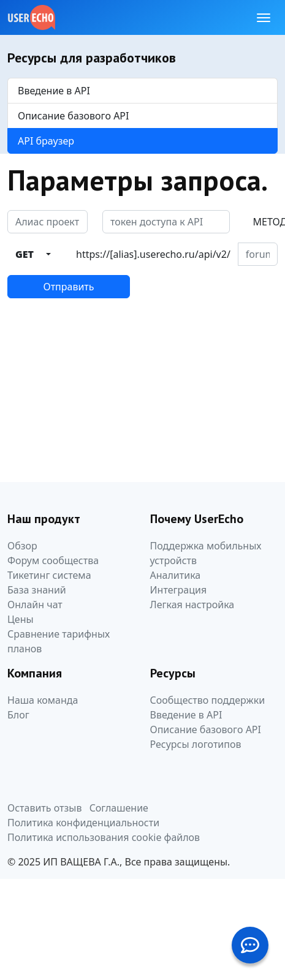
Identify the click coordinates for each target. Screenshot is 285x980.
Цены (21, 619)
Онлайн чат (35, 605)
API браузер (46, 141)
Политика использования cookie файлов (104, 837)
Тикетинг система (49, 575)
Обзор (22, 546)
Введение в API (54, 91)
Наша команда (43, 700)
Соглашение (119, 808)
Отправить (68, 287)
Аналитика (176, 575)
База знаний (37, 590)
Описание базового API (73, 116)
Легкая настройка (192, 605)
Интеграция (179, 590)
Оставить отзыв (44, 808)
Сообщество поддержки (208, 700)
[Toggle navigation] (264, 18)
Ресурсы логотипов (196, 744)
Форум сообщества (53, 560)
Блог (18, 715)
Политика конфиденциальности (83, 823)
